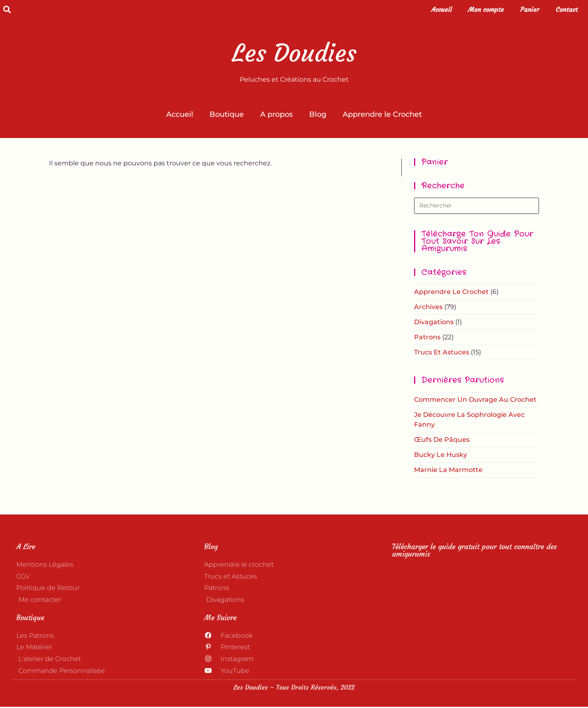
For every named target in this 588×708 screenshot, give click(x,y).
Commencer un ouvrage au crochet (475, 400)
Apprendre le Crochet (382, 114)
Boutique (227, 114)
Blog (318, 114)
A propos (276, 114)
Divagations (434, 322)
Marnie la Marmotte (448, 470)
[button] (7, 9)
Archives (428, 307)
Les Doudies (294, 53)
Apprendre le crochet (451, 292)
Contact (567, 9)
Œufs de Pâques (442, 440)
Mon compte (486, 9)
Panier (530, 9)
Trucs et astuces (442, 352)
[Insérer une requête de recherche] (477, 206)
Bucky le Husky (441, 455)
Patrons (427, 337)
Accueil (441, 9)
